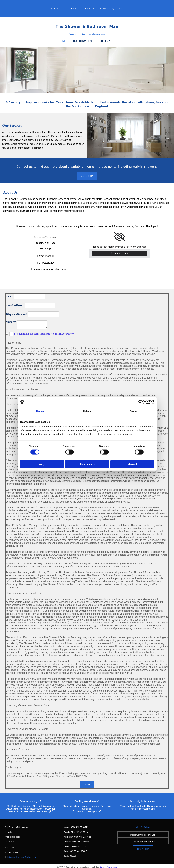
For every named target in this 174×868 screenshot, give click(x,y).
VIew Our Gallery (143, 825)
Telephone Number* (17, 312)
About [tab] (133, 411)
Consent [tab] (41, 411)
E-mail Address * (15, 303)
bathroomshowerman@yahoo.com (47, 267)
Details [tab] (87, 411)
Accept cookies (119, 251)
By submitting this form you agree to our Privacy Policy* (44, 331)
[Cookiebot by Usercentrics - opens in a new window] (141, 402)
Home (63, 40)
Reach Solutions (108, 865)
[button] (87, 173)
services (38, 145)
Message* (11, 319)
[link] (119, 234)
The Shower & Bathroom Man (87, 26)
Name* (10, 294)
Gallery (110, 40)
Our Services (86, 40)
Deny (42, 464)
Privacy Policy (143, 846)
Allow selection (87, 464)
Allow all (132, 464)
